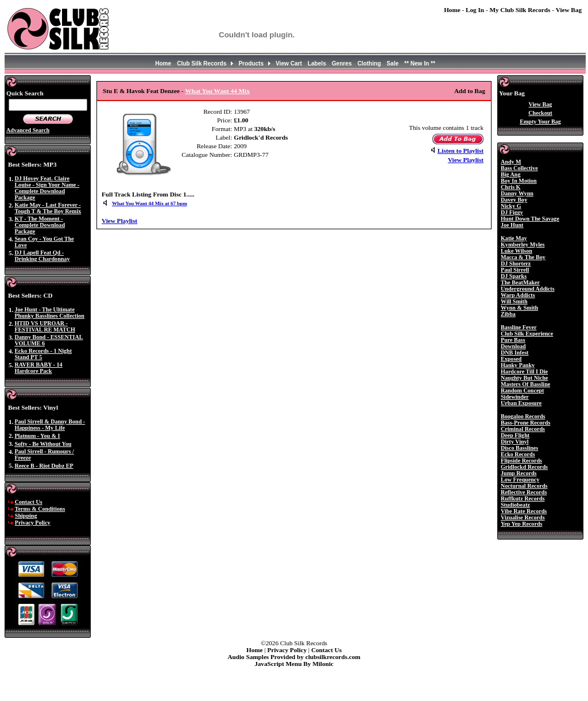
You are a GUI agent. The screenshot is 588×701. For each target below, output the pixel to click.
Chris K (510, 187)
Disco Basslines (519, 448)
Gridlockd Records (524, 467)
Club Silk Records (202, 63)
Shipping (26, 516)
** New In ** (420, 63)
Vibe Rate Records (524, 511)
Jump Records (519, 473)
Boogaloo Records (523, 416)
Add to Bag (470, 91)
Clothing (370, 63)
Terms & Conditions (40, 509)
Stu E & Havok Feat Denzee (141, 91)
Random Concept (522, 390)
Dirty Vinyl (514, 442)
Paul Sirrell (515, 270)
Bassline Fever (519, 327)
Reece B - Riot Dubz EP (44, 466)
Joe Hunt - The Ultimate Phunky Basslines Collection (49, 313)
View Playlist (466, 160)
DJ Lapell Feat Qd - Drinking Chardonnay (42, 256)
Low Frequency (520, 479)
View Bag (569, 10)
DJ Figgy (512, 212)
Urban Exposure (521, 403)
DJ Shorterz (516, 263)
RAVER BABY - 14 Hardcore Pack (38, 368)
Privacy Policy (33, 523)
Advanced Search (28, 130)
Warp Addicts (518, 295)
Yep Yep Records (521, 524)
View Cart (289, 63)
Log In (475, 10)
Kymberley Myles (523, 244)
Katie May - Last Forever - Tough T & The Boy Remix (48, 208)
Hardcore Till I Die (524, 371)
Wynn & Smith (519, 308)
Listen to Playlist (461, 151)
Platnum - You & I (37, 436)
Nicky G (511, 206)
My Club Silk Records (520, 10)
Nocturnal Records (524, 486)
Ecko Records (518, 454)
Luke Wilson (517, 251)
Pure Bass (513, 340)
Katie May (514, 238)
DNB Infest (514, 353)
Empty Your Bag (540, 122)
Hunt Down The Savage (530, 219)
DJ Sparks (514, 276)
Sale (392, 63)
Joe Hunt (512, 225)
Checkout (540, 113)
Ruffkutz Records (523, 498)
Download (513, 346)
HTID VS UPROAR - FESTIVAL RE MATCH (45, 326)
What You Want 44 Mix (217, 91)
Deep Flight (515, 435)
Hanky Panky (518, 365)
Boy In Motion (519, 181)
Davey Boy (514, 200)
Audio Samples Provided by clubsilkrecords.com (294, 657)
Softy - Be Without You (43, 444)
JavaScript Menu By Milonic (294, 664)
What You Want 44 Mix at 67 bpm (150, 203)
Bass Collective (519, 168)
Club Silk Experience (527, 334)
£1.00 (241, 120)
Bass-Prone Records (525, 423)
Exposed (511, 359)
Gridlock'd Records (261, 137)
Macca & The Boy (523, 257)
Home (452, 10)
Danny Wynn (517, 193)
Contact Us (29, 502)
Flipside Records (521, 461)
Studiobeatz (515, 505)
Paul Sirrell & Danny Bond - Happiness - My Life (50, 425)
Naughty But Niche (524, 378)
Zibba (508, 314)
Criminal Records (523, 429)
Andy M (511, 162)
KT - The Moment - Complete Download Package (40, 225)
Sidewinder (515, 397)
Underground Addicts (528, 289)
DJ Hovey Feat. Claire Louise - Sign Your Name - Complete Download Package (47, 188)
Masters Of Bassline (525, 384)
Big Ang (510, 174)
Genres (342, 63)
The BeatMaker (520, 282)
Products (251, 63)
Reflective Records (524, 492)
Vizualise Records (523, 517)
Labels (317, 63)
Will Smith (514, 301)
